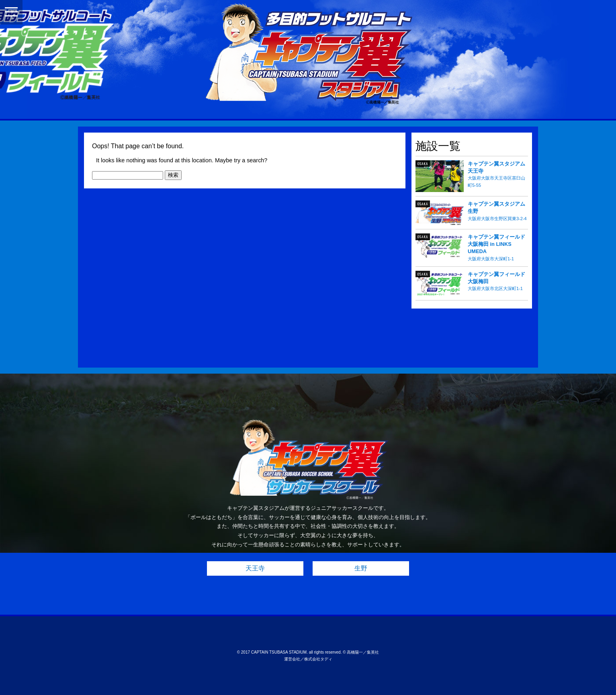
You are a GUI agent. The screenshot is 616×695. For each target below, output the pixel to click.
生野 (361, 568)
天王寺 (255, 568)
